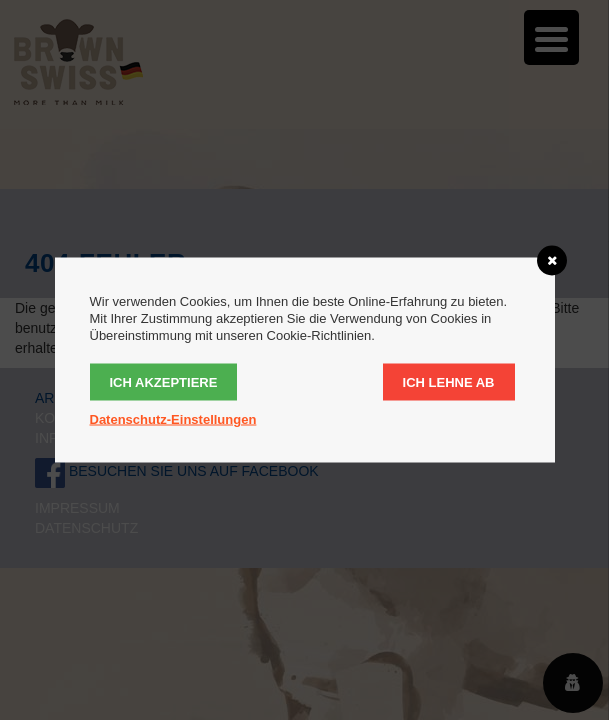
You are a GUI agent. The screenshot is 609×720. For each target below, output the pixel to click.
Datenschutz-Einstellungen (173, 419)
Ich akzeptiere (164, 382)
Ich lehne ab (449, 382)
